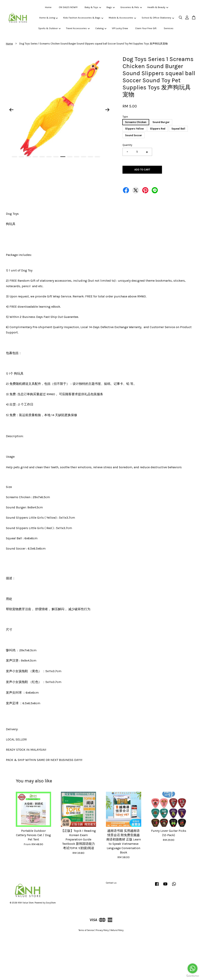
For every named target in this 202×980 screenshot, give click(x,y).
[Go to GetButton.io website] (193, 976)
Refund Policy (117, 930)
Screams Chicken (136, 122)
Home (48, 7)
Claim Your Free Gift (146, 28)
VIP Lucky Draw (120, 28)
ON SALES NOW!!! (68, 7)
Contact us (111, 883)
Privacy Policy (102, 930)
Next (107, 110)
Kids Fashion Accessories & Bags (83, 18)
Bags (111, 7)
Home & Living (49, 18)
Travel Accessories (78, 28)
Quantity (127, 145)
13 (97, 157)
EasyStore (51, 903)
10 (77, 157)
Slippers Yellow (134, 129)
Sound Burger (161, 122)
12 (90, 157)
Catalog (101, 28)
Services (169, 28)
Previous (11, 110)
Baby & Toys (93, 7)
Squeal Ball (178, 129)
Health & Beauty (158, 7)
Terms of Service (86, 930)
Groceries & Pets (131, 7)
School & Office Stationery (158, 18)
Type (125, 117)
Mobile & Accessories (122, 18)
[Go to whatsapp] (193, 968)
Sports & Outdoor (49, 28)
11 (84, 157)
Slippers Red (158, 129)
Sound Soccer (134, 135)
